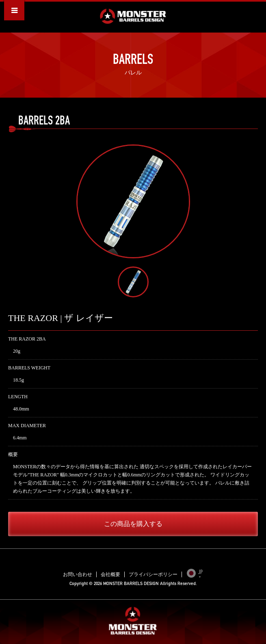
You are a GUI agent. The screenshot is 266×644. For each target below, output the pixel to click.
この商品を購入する (133, 524)
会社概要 (110, 574)
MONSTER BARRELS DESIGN (133, 16)
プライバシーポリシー (153, 574)
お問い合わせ (78, 574)
